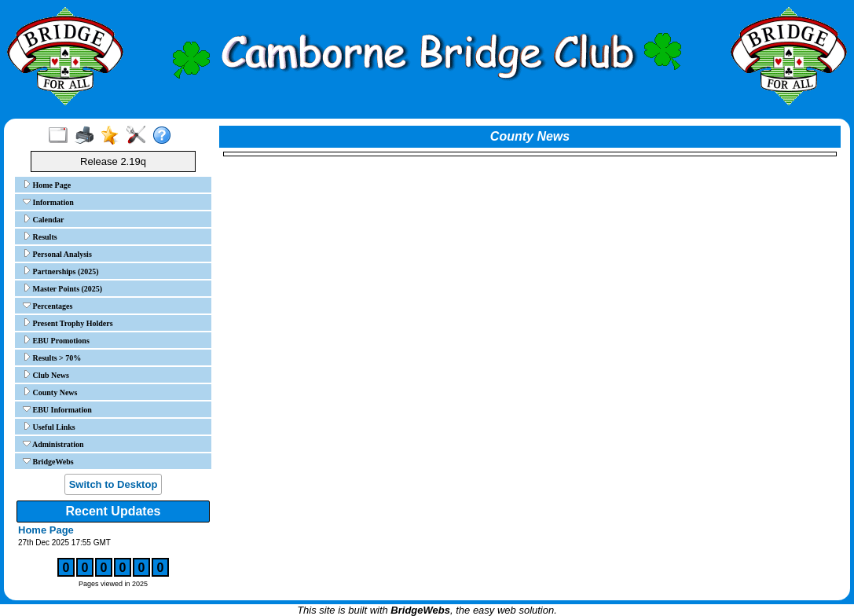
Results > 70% (52, 357)
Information (48, 202)
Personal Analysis (57, 254)
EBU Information (57, 409)
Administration (53, 444)
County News (50, 392)
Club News (46, 375)
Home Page (47, 185)
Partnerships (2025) (61, 271)
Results (40, 236)
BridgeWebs (48, 461)
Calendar (44, 219)
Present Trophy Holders (68, 323)
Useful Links (49, 427)
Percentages (48, 306)
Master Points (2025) (62, 288)
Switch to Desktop (114, 484)
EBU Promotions (56, 340)
